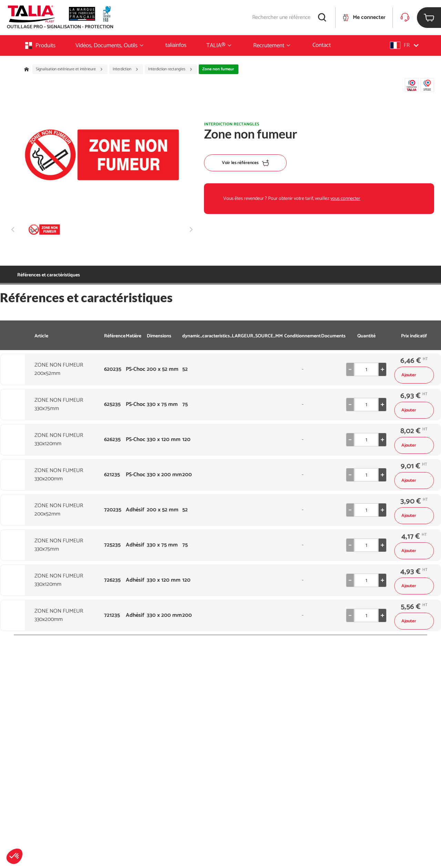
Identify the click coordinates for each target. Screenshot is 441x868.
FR (404, 45)
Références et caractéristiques (49, 275)
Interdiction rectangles (170, 69)
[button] (14, 856)
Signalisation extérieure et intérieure (69, 69)
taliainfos (176, 45)
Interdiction (126, 69)
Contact (322, 45)
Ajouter (414, 375)
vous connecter (345, 199)
